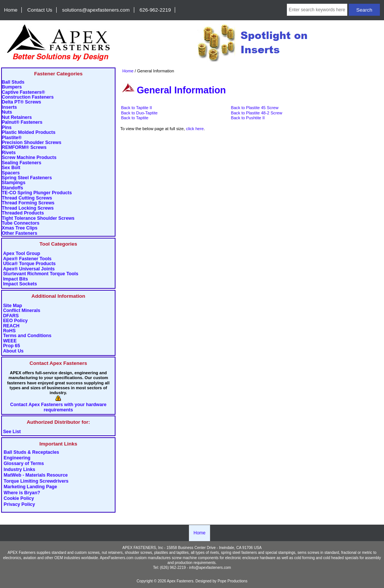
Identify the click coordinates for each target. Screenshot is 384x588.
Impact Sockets (20, 284)
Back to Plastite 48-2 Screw (257, 113)
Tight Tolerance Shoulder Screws (38, 218)
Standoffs (13, 188)
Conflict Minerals (22, 311)
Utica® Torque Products (29, 264)
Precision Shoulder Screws (32, 143)
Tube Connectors (21, 223)
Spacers (11, 173)
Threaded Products (23, 213)
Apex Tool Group (22, 254)
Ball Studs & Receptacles (31, 452)
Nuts (7, 112)
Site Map (13, 306)
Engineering (17, 458)
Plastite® (12, 138)
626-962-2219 (155, 10)
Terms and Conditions (27, 336)
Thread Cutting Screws (27, 198)
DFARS (11, 316)
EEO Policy (15, 321)
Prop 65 (11, 346)
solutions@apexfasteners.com (96, 10)
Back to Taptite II (137, 108)
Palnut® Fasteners (22, 122)
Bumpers (12, 87)
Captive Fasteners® (23, 92)
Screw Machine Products (29, 158)
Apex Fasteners (180, 581)
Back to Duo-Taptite (139, 113)
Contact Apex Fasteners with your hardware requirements (58, 407)
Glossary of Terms (24, 464)
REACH (11, 326)
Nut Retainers (17, 118)
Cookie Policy (19, 499)
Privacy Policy (19, 504)
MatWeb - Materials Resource (36, 475)
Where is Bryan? (22, 493)
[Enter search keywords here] (317, 10)
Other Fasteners (19, 233)
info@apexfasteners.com (210, 568)
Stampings (14, 183)
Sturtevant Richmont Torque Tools (41, 274)
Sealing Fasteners (22, 163)
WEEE (10, 341)
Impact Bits (15, 279)
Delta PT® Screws (22, 102)
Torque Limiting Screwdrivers (36, 481)
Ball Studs (13, 82)
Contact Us (40, 10)
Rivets (9, 153)
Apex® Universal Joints (29, 269)
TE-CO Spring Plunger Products (37, 193)
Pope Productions (232, 581)
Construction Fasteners (28, 97)
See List (12, 432)
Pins (7, 128)
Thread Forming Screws (28, 203)
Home (11, 10)
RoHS (9, 331)
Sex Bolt (11, 168)
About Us (13, 351)
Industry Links (19, 469)
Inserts (9, 107)
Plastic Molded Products (29, 133)
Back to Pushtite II (248, 118)
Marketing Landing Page (30, 487)
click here (195, 129)
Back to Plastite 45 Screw (255, 108)
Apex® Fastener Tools (27, 259)
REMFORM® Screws (24, 148)
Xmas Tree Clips (20, 228)
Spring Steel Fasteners (27, 178)
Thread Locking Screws (28, 208)
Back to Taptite (135, 118)
